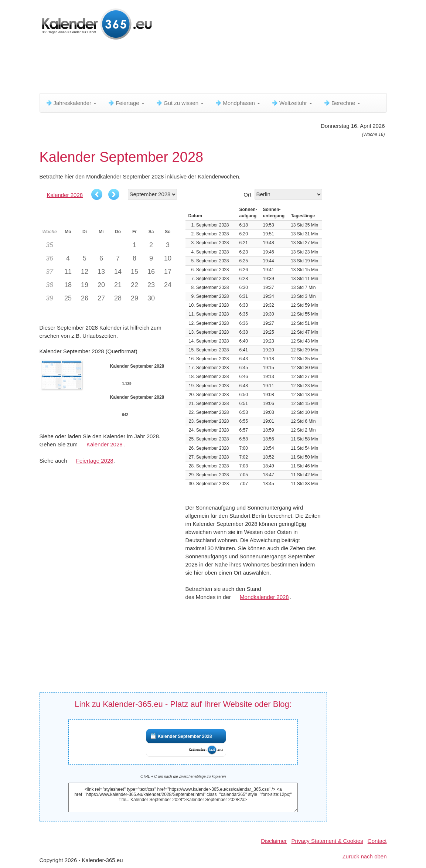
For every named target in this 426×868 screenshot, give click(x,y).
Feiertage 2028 (95, 461)
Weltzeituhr (292, 103)
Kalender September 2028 (185, 736)
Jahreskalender (71, 103)
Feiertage (126, 103)
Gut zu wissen (180, 103)
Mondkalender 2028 (264, 597)
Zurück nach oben (364, 856)
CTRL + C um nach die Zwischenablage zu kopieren (183, 777)
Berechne (342, 103)
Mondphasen (237, 103)
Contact (377, 841)
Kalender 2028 (65, 195)
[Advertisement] (219, 68)
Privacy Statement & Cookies (327, 841)
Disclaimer (274, 841)
